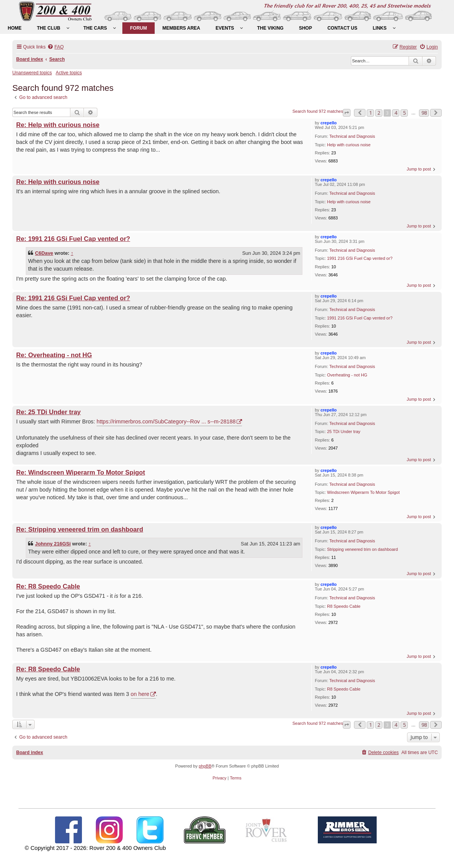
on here (140, 694)
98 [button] (424, 113)
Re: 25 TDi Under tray (48, 412)
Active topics (69, 73)
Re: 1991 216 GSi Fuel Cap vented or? (73, 239)
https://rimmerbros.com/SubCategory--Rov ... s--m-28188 (166, 421)
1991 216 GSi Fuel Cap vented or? (360, 258)
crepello (329, 123)
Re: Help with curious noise (58, 125)
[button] (347, 113)
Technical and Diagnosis (352, 136)
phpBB (205, 766)
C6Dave (44, 253)
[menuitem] (15, 28)
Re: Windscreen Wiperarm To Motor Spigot (81, 472)
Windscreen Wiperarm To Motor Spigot (363, 492)
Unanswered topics (32, 73)
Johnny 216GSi (53, 544)
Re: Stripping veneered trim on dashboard (80, 529)
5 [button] (404, 113)
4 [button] (396, 113)
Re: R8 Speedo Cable (48, 586)
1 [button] (370, 113)
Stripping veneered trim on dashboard (362, 549)
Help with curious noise (349, 145)
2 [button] (379, 113)
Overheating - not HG (347, 375)
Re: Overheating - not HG (54, 355)
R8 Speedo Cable (344, 606)
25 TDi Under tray (344, 431)
